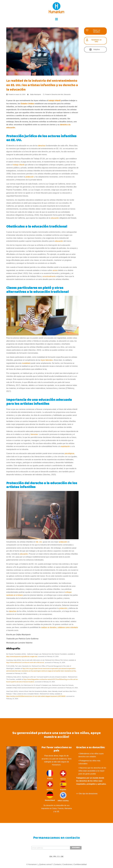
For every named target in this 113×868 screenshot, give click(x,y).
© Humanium (32, 864)
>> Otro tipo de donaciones (87, 794)
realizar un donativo (49, 627)
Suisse (63, 775)
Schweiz (50, 786)
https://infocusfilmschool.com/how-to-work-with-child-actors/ (25, 663)
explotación (65, 446)
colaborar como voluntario (68, 627)
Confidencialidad (80, 864)
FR (55, 857)
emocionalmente (49, 276)
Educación (67, 94)
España (63, 786)
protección (30, 177)
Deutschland (50, 796)
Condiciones (67, 864)
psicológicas (69, 453)
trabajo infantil (19, 165)
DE (62, 857)
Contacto (57, 864)
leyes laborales (47, 360)
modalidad (26, 363)
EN (51, 857)
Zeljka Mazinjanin (35, 94)
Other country (63, 797)
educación (55, 218)
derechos (42, 146)
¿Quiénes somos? (45, 864)
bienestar (34, 434)
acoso (55, 270)
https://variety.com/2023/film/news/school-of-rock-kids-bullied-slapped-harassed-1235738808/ (36, 696)
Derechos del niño (57, 94)
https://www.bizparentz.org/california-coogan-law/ (22, 656)
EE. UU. (39, 542)
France (50, 775)
